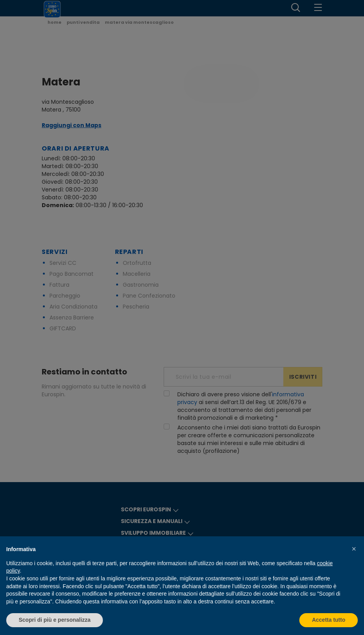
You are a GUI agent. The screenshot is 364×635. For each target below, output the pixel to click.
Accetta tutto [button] (329, 620)
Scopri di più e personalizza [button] (55, 620)
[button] (354, 549)
